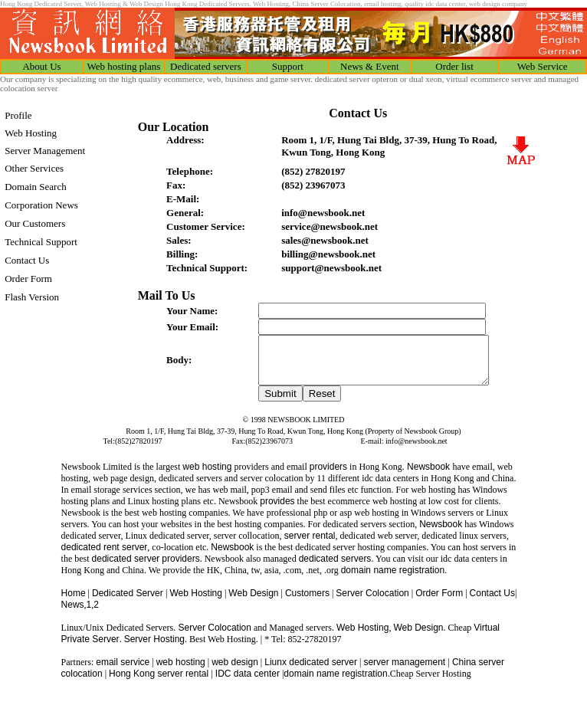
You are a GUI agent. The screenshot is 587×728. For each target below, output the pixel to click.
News (73, 614)
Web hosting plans (124, 66)
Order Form (439, 602)
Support (288, 66)
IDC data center (248, 683)
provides (277, 510)
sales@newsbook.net (325, 240)
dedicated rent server (105, 556)
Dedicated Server (129, 602)
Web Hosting (195, 602)
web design (235, 671)
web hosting (207, 476)
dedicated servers (335, 568)
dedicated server (126, 568)
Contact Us (492, 602)
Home (74, 602)
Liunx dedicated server (311, 671)
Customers (307, 602)
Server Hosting (154, 648)
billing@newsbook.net (328, 254)
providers (328, 476)
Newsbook (429, 476)
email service (123, 671)
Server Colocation (372, 602)
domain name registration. (394, 579)
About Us (41, 66)
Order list (454, 66)
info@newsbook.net (323, 213)
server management (405, 671)
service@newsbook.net (330, 226)
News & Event (370, 66)
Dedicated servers (206, 66)
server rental (309, 545)
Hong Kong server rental (160, 683)
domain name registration (335, 683)
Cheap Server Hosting (431, 683)
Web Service (543, 66)
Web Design (253, 602)
